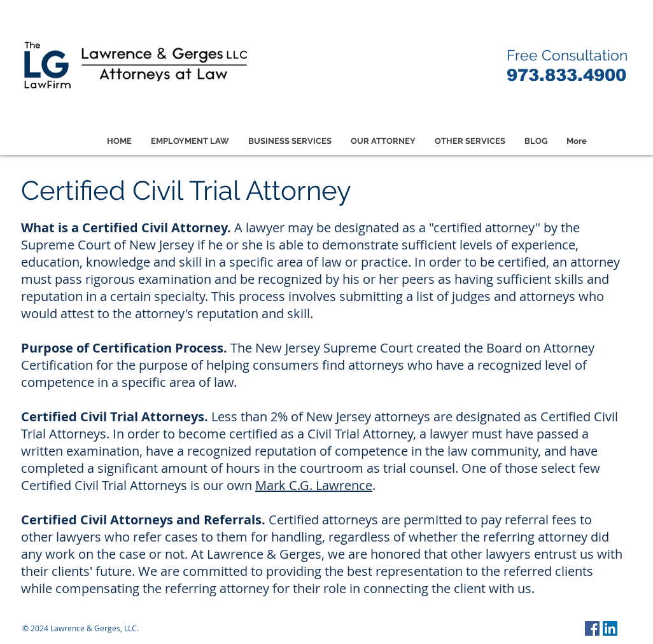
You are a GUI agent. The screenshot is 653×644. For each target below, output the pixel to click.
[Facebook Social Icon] (592, 628)
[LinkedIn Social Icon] (610, 628)
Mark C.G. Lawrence (314, 485)
